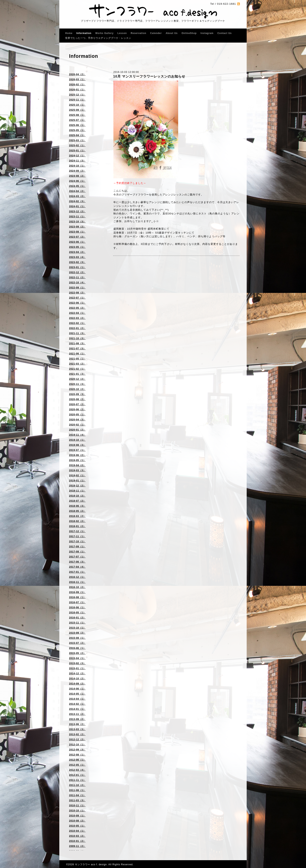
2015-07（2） (77, 643)
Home (69, 33)
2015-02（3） (77, 663)
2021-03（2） (77, 364)
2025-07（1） (77, 120)
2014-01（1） (77, 709)
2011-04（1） (77, 795)
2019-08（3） (77, 445)
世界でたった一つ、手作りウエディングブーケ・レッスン (98, 38)
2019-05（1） (77, 460)
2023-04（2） (77, 252)
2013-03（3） (77, 729)
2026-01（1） (77, 90)
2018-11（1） (77, 491)
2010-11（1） (77, 806)
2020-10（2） (77, 389)
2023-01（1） (77, 267)
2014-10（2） (77, 679)
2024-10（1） (77, 166)
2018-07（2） (77, 501)
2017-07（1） (77, 557)
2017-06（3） (77, 562)
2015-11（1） (77, 623)
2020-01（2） (77, 430)
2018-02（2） (77, 521)
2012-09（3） (77, 750)
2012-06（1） (77, 760)
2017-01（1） (77, 572)
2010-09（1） (77, 816)
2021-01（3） (77, 374)
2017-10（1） (77, 541)
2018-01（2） (77, 526)
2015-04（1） (77, 658)
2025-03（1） (77, 140)
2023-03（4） (77, 257)
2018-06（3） (77, 506)
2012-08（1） (77, 755)
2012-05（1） (77, 765)
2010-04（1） (77, 831)
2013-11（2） (77, 714)
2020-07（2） (77, 404)
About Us (172, 33)
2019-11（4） (77, 435)
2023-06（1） (77, 242)
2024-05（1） (77, 186)
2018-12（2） (77, 486)
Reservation (139, 33)
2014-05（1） (77, 694)
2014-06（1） (77, 689)
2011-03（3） (77, 800)
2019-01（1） (77, 481)
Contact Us (225, 33)
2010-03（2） (77, 836)
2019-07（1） (77, 450)
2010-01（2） (77, 841)
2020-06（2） (77, 409)
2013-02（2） (77, 734)
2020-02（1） (77, 425)
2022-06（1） (77, 303)
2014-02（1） (77, 704)
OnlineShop (189, 33)
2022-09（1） (77, 288)
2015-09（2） (77, 633)
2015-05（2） (77, 653)
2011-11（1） (77, 780)
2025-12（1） (77, 95)
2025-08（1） (77, 115)
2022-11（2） (77, 277)
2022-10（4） (77, 283)
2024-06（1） (77, 181)
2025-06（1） (77, 125)
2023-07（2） (77, 237)
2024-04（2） (77, 191)
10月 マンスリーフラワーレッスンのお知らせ (149, 76)
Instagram (207, 33)
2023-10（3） (77, 222)
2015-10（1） (77, 628)
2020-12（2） (77, 379)
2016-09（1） (77, 592)
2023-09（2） (77, 227)
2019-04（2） (77, 465)
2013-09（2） (77, 719)
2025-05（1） (77, 130)
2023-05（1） (77, 247)
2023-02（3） (77, 262)
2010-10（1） (77, 811)
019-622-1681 (226, 4)
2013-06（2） (77, 724)
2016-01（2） (77, 618)
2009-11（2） (77, 846)
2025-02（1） (77, 145)
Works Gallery (104, 33)
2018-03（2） (77, 516)
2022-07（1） (77, 298)
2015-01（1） (77, 668)
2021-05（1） (77, 359)
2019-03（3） (77, 470)
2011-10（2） (77, 785)
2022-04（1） (77, 313)
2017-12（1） (77, 531)
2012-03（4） (77, 770)
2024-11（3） (77, 161)
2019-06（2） (77, 455)
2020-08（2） (77, 399)
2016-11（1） (77, 582)
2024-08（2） (77, 176)
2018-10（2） (77, 496)
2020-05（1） (77, 415)
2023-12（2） (77, 211)
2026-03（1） (77, 79)
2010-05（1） (77, 826)
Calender (156, 33)
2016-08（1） (77, 597)
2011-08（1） (77, 790)
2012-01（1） (77, 775)
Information (84, 33)
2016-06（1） (77, 608)
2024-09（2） (77, 171)
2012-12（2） (77, 740)
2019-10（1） (77, 440)
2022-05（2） (77, 308)
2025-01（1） (77, 151)
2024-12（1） (77, 156)
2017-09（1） (77, 547)
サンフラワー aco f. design (91, 864)
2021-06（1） (77, 354)
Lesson (122, 33)
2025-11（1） (77, 100)
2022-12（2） (77, 272)
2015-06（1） (77, 648)
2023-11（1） (77, 217)
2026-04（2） (77, 74)
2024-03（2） (77, 196)
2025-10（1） (77, 105)
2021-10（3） (77, 338)
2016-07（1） (77, 602)
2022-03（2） (77, 318)
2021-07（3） (77, 349)
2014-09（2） (77, 684)
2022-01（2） (77, 328)
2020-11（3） (77, 384)
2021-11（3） (77, 333)
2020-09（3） (77, 394)
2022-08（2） (77, 293)
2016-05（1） (77, 613)
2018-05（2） (77, 511)
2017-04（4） (77, 567)
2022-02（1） (77, 323)
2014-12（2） (77, 674)
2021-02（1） (77, 369)
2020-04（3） (77, 420)
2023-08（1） (77, 232)
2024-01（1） (77, 206)
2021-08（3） (77, 343)
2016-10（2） (77, 587)
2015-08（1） (77, 638)
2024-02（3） (77, 201)
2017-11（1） (77, 536)
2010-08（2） (77, 821)
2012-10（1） (77, 745)
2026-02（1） (77, 85)
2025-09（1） (77, 110)
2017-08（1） (77, 552)
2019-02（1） (77, 475)
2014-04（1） (77, 699)
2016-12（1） (77, 577)
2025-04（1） (77, 135)
